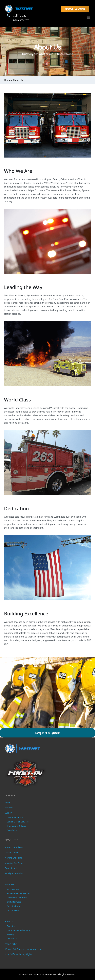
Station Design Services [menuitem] (18, 822)
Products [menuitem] (9, 808)
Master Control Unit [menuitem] (14, 847)
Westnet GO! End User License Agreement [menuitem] (24, 949)
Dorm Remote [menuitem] (11, 868)
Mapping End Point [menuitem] (14, 863)
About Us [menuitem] (9, 921)
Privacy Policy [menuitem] (11, 944)
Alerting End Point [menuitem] (13, 858)
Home (7, 80)
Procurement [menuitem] (13, 889)
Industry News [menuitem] (14, 910)
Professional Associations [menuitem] (19, 893)
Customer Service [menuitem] (15, 817)
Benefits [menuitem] (11, 926)
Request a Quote (75, 9)
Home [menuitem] (8, 802)
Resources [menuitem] (10, 884)
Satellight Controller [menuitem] (14, 873)
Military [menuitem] (10, 934)
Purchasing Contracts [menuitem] (17, 898)
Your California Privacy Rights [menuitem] (18, 954)
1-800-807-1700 (21, 20)
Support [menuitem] (9, 813)
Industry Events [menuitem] (14, 906)
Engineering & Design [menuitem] (17, 826)
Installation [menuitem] (12, 830)
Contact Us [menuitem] (12, 939)
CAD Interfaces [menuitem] (14, 902)
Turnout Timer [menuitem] (11, 853)
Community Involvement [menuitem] (19, 930)
